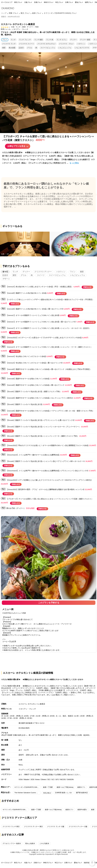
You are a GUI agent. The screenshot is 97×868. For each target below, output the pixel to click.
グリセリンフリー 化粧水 (12, 843)
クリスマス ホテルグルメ (47, 44)
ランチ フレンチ (25, 40)
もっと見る (74, 163)
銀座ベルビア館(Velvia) (65, 787)
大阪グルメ (28, 2)
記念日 (21, 48)
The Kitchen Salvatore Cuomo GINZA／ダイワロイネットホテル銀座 (27, 793)
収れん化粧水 (30, 843)
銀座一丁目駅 (48, 787)
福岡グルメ (89, 2)
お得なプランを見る (16, 146)
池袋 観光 (87, 863)
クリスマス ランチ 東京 (11, 827)
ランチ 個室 (39, 40)
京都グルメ (38, 2)
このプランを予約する (49, 603)
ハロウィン (81, 44)
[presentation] (93, 244)
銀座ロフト (81, 787)
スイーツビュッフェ (48, 48)
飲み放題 (12, 48)
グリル (30, 48)
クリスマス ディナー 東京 (33, 827)
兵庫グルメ (69, 2)
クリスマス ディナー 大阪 (78, 827)
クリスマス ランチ (9, 44)
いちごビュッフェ (65, 48)
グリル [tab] (23, 275)
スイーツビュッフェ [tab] (57, 275)
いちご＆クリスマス (82, 48)
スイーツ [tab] (41, 275)
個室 (4, 48)
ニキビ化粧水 (44, 843)
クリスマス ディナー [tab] (43, 272)
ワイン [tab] (73, 272)
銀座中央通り (82, 810)
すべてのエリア (7, 2)
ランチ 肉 (50, 40)
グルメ (5, 40)
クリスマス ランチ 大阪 (56, 827)
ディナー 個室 (85, 40)
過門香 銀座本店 (82, 793)
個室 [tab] (82, 272)
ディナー (73, 40)
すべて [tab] (5, 272)
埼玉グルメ (59, 2)
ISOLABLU (47, 793)
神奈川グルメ (49, 2)
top (92, 861)
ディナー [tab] (26, 272)
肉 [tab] (32, 275)
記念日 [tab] (5, 275)
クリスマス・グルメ (66, 44)
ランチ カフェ (62, 40)
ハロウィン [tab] (61, 272)
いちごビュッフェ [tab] (78, 275)
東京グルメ (18, 2)
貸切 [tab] (14, 275)
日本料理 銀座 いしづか (63, 793)
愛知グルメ (79, 2)
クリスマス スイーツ (27, 44)
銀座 (93, 810)
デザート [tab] (6, 279)
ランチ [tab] (15, 272)
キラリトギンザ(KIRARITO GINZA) (27, 787)
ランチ (13, 40)
